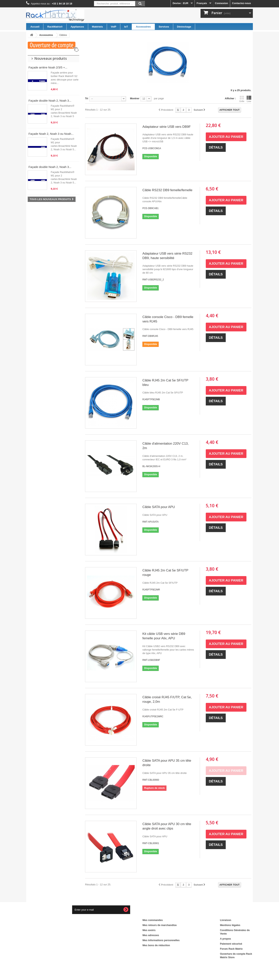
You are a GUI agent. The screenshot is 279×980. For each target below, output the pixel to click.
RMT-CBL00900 (151, 780)
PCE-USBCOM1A (152, 148)
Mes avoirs (149, 930)
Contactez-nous (242, 3)
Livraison (226, 920)
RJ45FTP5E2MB (151, 399)
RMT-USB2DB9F (151, 660)
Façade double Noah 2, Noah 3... (50, 101)
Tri (87, 98)
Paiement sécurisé (231, 944)
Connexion (221, 3)
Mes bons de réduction (156, 945)
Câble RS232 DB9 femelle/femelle (167, 190)
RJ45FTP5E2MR (151, 590)
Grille (242, 99)
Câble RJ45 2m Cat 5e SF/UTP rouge (165, 573)
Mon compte (153, 914)
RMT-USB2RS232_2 (153, 280)
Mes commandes (153, 920)
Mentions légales (230, 925)
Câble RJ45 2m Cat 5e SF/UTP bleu (165, 383)
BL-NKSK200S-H (151, 466)
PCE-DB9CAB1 (150, 208)
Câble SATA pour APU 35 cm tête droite (167, 763)
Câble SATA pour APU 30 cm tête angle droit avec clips (167, 826)
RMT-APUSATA (151, 522)
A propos (225, 939)
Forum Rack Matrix (231, 949)
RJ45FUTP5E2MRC (153, 716)
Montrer (135, 98)
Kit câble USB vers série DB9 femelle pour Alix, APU (164, 636)
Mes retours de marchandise (159, 925)
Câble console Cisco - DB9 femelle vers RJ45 (168, 319)
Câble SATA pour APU (159, 507)
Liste (249, 99)
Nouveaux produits (51, 58)
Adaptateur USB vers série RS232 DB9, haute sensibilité (167, 256)
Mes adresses (151, 935)
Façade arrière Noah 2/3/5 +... (48, 67)
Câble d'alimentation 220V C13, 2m (166, 446)
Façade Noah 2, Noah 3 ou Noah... (51, 134)
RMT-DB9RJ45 (150, 336)
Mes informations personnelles (161, 940)
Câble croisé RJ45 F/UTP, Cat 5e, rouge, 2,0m (167, 699)
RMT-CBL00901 (151, 843)
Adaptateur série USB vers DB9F (167, 127)
